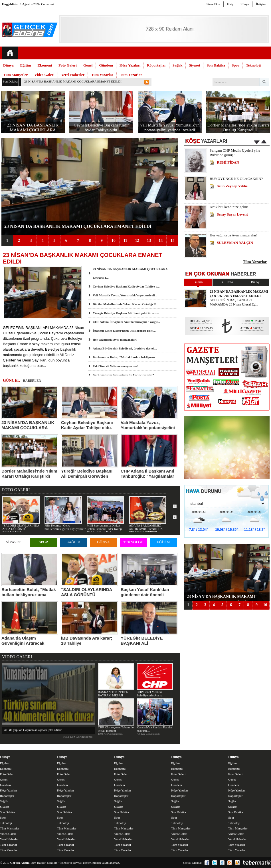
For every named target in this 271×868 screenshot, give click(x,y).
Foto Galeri (68, 65)
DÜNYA (104, 542)
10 (114, 241)
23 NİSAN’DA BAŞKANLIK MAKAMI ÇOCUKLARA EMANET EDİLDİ (73, 81)
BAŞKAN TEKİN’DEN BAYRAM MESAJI (116, 680)
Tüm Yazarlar (102, 75)
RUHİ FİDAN (228, 162)
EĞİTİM (163, 542)
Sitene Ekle (213, 4)
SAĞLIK (74, 542)
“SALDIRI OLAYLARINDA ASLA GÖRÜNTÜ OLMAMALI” (21, 515)
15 (173, 241)
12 (137, 241)
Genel (88, 65)
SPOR (44, 542)
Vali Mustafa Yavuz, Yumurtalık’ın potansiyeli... (125, 295)
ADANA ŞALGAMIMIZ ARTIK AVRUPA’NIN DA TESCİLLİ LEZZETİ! (148, 515)
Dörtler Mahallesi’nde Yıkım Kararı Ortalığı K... (126, 304)
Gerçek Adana (20, 863)
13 (149, 241)
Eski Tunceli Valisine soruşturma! (115, 366)
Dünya (8, 65)
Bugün (198, 282)
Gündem (106, 65)
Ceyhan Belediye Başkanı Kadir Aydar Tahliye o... (126, 286)
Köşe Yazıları (130, 65)
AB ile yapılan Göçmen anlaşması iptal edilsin (33, 730)
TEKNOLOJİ (133, 542)
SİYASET (13, 542)
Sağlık (178, 65)
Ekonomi (45, 65)
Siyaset (194, 65)
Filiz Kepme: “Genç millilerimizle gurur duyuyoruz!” (65, 513)
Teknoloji (253, 65)
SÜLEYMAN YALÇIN (235, 243)
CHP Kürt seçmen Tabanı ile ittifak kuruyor (116, 715)
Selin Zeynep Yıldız (232, 186)
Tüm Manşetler (15, 75)
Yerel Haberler (73, 75)
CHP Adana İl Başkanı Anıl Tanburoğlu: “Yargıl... (126, 322)
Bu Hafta (227, 282)
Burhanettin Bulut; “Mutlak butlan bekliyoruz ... (126, 357)
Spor (235, 65)
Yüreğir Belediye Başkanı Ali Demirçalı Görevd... (126, 313)
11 (125, 241)
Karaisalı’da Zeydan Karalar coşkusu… (155, 715)
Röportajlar (156, 65)
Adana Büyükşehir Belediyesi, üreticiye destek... (125, 348)
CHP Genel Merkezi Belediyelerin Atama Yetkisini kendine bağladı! (155, 682)
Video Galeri (44, 75)
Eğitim (26, 65)
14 (161, 241)
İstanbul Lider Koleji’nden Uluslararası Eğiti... (124, 331)
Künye (245, 4)
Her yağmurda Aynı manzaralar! (115, 339)
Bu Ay (255, 282)
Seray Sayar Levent (232, 214)
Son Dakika (216, 65)
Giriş (230, 4)
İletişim (261, 4)
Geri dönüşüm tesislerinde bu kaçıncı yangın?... (125, 375)
